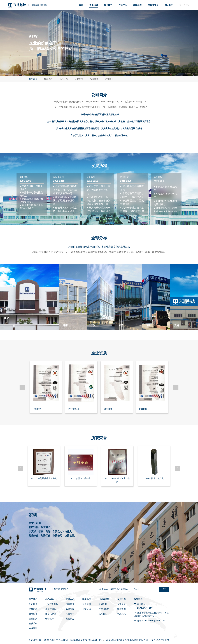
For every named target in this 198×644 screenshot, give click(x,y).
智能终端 (70, 609)
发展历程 (48, 79)
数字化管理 (51, 614)
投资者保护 (104, 609)
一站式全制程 (52, 604)
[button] (22, 387)
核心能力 (50, 599)
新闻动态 (87, 599)
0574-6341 (142, 608)
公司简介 (33, 79)
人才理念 (121, 604)
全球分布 (64, 79)
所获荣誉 (94, 79)
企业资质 (79, 79)
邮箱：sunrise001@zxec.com (151, 621)
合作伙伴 (50, 619)
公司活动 (87, 609)
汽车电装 (70, 604)
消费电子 (70, 614)
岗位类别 (121, 609)
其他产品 (70, 619)
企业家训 (109, 79)
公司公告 (103, 604)
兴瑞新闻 (87, 604)
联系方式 (121, 614)
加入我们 (121, 599)
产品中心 (70, 599)
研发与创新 (51, 609)
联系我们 (103, 614)
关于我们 (33, 599)
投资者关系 (104, 599)
